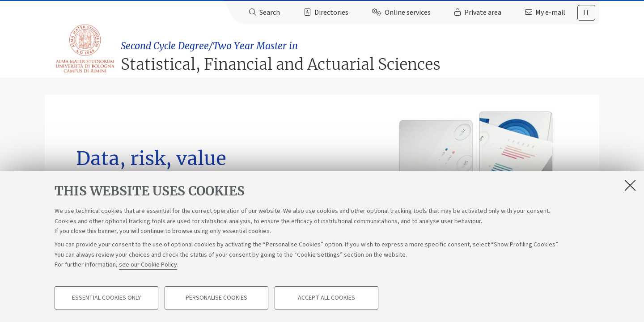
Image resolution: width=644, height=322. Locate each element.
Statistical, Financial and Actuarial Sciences (362, 53)
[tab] (586, 13)
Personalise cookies (216, 298)
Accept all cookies (326, 298)
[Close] (630, 185)
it (587, 13)
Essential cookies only (106, 298)
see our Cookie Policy (148, 265)
